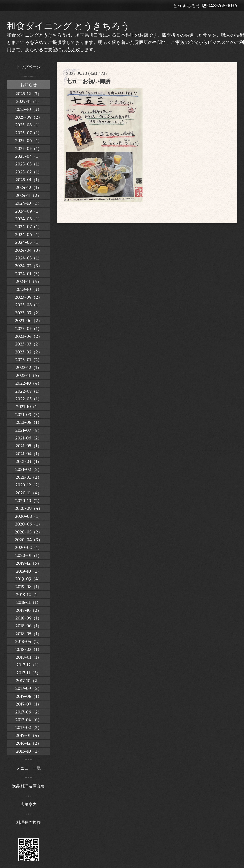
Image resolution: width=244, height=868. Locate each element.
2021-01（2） (28, 477)
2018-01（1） (29, 657)
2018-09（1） (29, 618)
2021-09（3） (29, 415)
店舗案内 (29, 804)
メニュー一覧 (29, 768)
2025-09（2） (29, 117)
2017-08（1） (28, 696)
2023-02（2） (28, 352)
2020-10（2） (29, 501)
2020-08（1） (29, 516)
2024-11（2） (29, 195)
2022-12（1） (29, 367)
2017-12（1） (29, 665)
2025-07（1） (29, 133)
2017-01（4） (29, 735)
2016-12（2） (29, 743)
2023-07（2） (29, 313)
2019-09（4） (29, 579)
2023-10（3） (29, 289)
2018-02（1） (29, 649)
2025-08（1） (28, 125)
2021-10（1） (28, 407)
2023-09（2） (29, 297)
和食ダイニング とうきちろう (68, 26)
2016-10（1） (29, 751)
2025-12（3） (29, 94)
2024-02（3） (29, 266)
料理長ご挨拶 (29, 822)
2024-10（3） (28, 203)
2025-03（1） (29, 164)
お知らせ (29, 85)
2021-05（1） (29, 446)
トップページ (29, 67)
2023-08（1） (28, 305)
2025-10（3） (29, 109)
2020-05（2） (29, 532)
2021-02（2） (29, 469)
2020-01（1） (29, 555)
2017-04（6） (29, 720)
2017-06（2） (29, 712)
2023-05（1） (29, 329)
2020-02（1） (29, 547)
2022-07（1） (29, 391)
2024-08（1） (29, 219)
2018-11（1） (29, 602)
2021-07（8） (29, 430)
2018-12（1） (28, 595)
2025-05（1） (29, 148)
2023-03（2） (29, 344)
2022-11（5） (28, 375)
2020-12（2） (29, 485)
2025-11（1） (28, 101)
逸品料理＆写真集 (29, 786)
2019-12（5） (29, 563)
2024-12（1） (29, 187)
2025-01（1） (29, 180)
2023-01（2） (29, 360)
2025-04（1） (29, 156)
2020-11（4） (29, 493)
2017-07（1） (29, 704)
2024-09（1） (29, 211)
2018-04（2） (29, 641)
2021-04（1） (29, 454)
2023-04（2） (29, 336)
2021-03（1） (29, 461)
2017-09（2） (29, 688)
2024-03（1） (29, 258)
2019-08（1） (29, 587)
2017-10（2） (29, 681)
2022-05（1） (29, 399)
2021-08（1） (29, 422)
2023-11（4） (29, 281)
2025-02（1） (29, 172)
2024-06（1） (29, 235)
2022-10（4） (29, 383)
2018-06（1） (28, 626)
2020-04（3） (28, 540)
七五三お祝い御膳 (88, 81)
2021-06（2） (29, 438)
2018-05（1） (29, 634)
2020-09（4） (29, 508)
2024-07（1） (28, 227)
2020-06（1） (28, 524)
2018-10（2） (29, 610)
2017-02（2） (28, 727)
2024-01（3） (29, 274)
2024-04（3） (29, 250)
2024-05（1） (28, 242)
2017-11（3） (29, 673)
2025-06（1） (29, 141)
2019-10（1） (29, 571)
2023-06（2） (29, 321)
